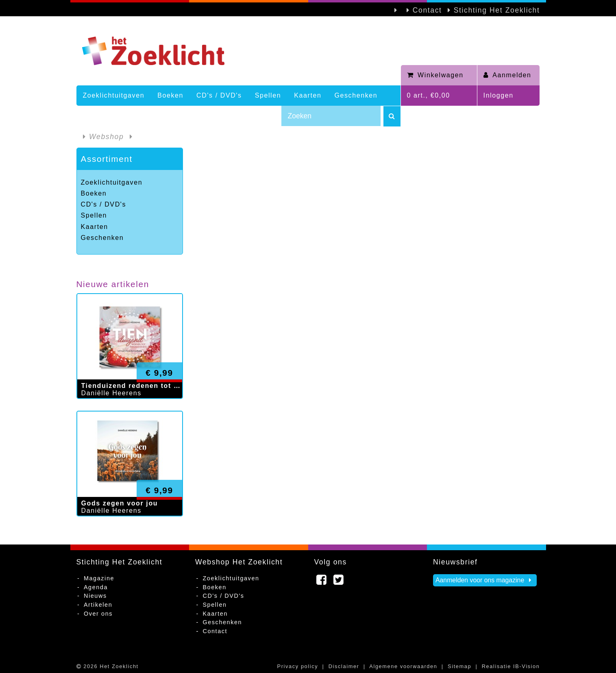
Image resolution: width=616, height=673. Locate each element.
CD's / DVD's (219, 95)
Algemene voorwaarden (403, 666)
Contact (427, 10)
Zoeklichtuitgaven (114, 95)
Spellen (268, 95)
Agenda (96, 587)
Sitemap (459, 666)
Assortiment (107, 159)
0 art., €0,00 (429, 95)
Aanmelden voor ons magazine (485, 580)
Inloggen (498, 95)
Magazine (99, 578)
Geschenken (356, 95)
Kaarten (308, 95)
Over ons (98, 614)
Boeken (170, 95)
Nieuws (95, 596)
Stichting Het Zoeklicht (497, 10)
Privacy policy (298, 666)
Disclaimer (344, 666)
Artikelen (98, 605)
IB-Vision (526, 666)
